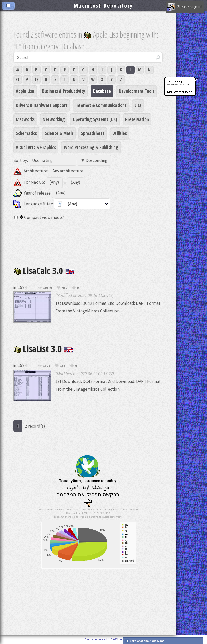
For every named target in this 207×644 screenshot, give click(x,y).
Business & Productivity (64, 91)
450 (64, 288)
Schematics (26, 133)
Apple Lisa (25, 91)
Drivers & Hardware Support (42, 105)
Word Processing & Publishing (91, 147)
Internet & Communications (101, 105)
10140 (47, 288)
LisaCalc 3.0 (44, 270)
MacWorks (25, 119)
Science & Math (59, 133)
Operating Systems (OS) (95, 119)
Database (102, 91)
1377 (47, 366)
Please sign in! (185, 7)
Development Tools (137, 91)
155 (63, 366)
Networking (54, 119)
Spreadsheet (93, 133)
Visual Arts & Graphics (36, 147)
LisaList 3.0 (43, 349)
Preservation (137, 119)
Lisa (138, 105)
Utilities (120, 133)
